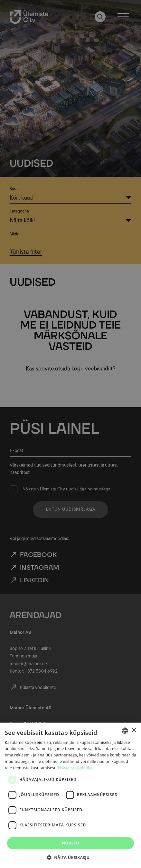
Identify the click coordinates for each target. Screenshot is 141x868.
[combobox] (125, 731)
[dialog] (70, 795)
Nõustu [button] (70, 843)
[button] (70, 857)
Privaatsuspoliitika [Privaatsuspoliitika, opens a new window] (75, 768)
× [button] (134, 730)
